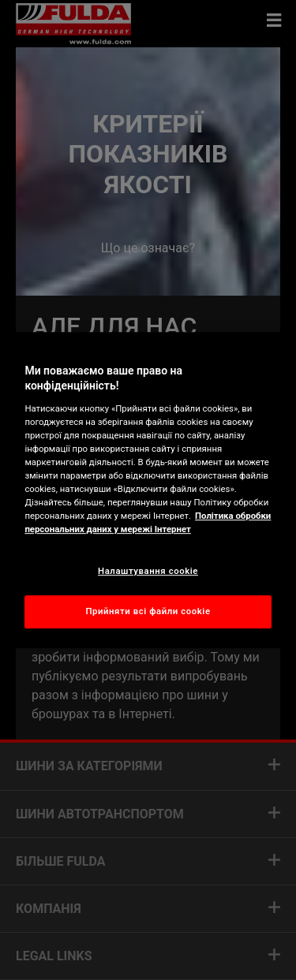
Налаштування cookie (148, 571)
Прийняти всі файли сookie (148, 611)
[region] (148, 490)
